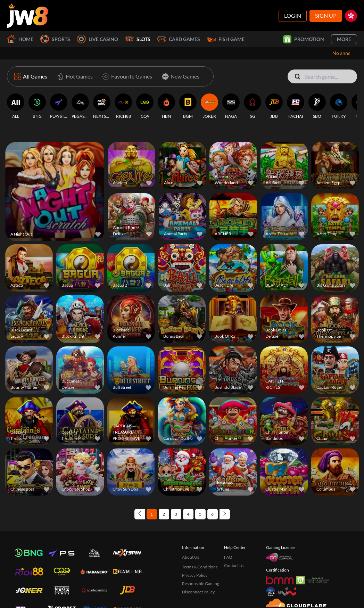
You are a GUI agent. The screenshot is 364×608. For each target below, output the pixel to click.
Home (20, 39)
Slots (138, 39)
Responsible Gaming (201, 562)
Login (293, 15)
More (344, 39)
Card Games (179, 39)
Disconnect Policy (198, 570)
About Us (191, 536)
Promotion (304, 39)
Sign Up (326, 15)
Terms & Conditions (200, 545)
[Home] (28, 16)
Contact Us (234, 544)
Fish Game (226, 39)
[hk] (351, 16)
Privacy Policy (195, 554)
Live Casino (98, 39)
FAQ (228, 536)
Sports (55, 39)
